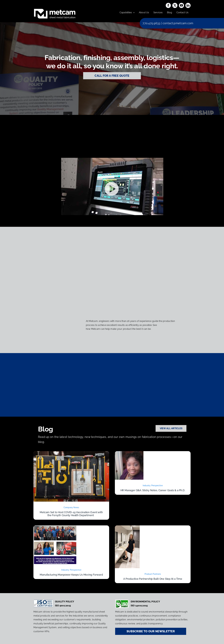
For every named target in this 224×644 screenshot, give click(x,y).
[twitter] (175, 5)
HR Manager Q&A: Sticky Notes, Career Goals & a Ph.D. (153, 490)
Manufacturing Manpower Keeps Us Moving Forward (71, 575)
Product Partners (153, 574)
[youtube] (181, 5)
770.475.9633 (151, 23)
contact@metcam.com (178, 23)
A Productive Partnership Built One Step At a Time (153, 579)
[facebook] (168, 5)
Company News (71, 507)
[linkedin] (188, 5)
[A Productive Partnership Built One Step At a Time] (127, 527)
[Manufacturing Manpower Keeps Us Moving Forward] (55, 527)
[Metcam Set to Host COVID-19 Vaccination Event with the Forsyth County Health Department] (71, 453)
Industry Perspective (153, 485)
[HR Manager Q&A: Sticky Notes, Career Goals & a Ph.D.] (129, 453)
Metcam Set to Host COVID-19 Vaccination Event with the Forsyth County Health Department (71, 514)
